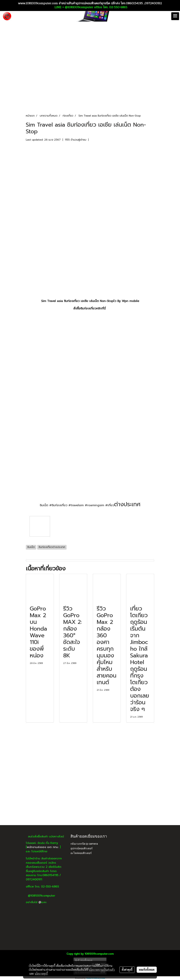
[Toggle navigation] (175, 16)
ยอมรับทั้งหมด (147, 970)
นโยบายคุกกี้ (41, 973)
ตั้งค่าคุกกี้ (127, 970)
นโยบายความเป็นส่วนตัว (102, 970)
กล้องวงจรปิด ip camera (84, 844)
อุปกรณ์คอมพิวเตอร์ (82, 848)
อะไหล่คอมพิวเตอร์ (81, 853)
